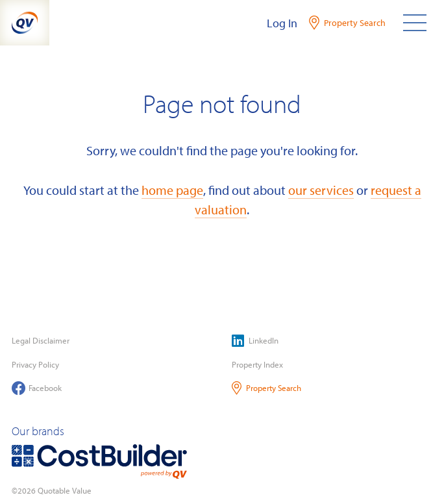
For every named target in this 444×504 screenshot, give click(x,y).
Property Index (257, 364)
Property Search (266, 388)
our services (321, 190)
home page (172, 190)
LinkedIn (255, 341)
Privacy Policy (35, 364)
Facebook (37, 388)
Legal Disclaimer (41, 340)
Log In (282, 23)
